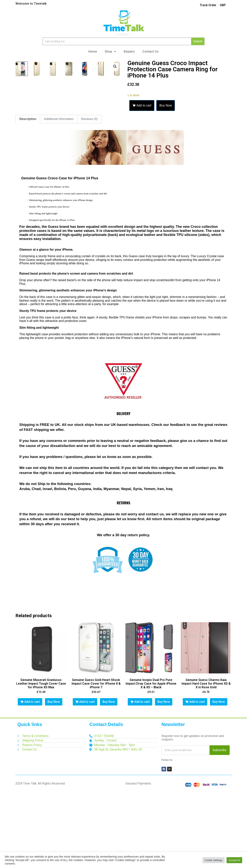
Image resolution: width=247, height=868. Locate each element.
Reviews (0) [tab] (89, 196)
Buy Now (166, 105)
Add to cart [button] (32, 779)
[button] (115, 66)
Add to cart (144, 105)
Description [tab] (28, 196)
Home (93, 51)
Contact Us (151, 51)
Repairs (129, 51)
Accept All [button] (234, 860)
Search (198, 41)
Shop (110, 52)
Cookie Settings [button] (214, 860)
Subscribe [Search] (220, 828)
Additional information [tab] (59, 196)
